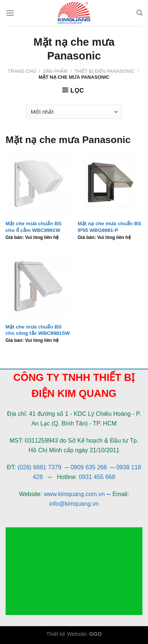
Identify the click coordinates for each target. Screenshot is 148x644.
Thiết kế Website (66, 634)
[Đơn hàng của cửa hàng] (74, 112)
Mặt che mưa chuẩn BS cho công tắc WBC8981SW (38, 330)
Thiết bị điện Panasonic (104, 71)
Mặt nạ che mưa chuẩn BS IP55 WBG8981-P (109, 227)
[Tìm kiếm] (139, 13)
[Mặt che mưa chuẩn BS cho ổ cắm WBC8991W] (38, 184)
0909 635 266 (89, 467)
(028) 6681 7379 (40, 467)
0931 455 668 (97, 477)
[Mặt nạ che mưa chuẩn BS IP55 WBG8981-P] (110, 184)
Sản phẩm (55, 71)
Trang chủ (22, 71)
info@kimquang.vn (74, 504)
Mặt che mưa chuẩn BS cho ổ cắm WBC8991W (34, 227)
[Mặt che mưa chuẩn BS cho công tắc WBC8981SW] (38, 287)
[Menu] (10, 13)
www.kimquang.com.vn (75, 494)
